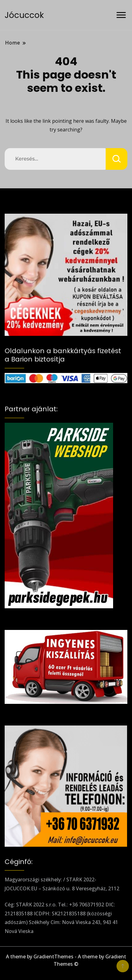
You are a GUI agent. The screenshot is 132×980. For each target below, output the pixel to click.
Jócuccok (24, 15)
